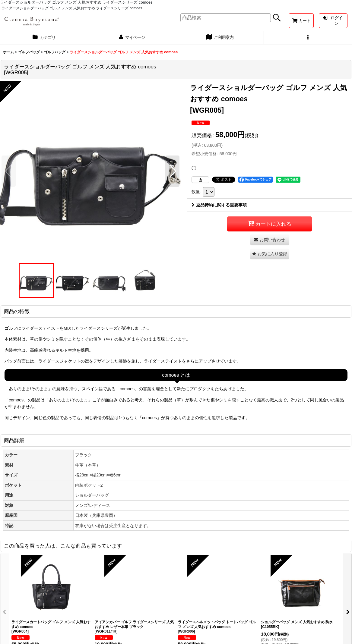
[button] (308, 38)
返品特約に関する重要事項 (219, 205)
